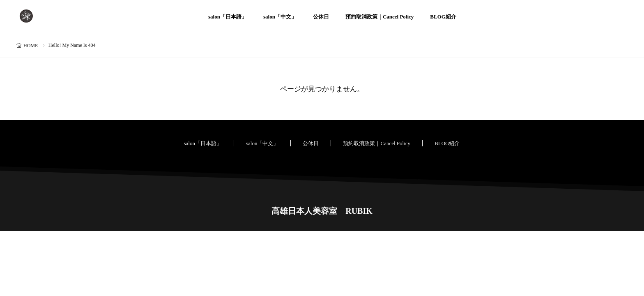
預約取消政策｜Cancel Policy (379, 17)
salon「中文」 (280, 17)
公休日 (321, 17)
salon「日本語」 (228, 17)
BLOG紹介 (443, 17)
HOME (31, 46)
